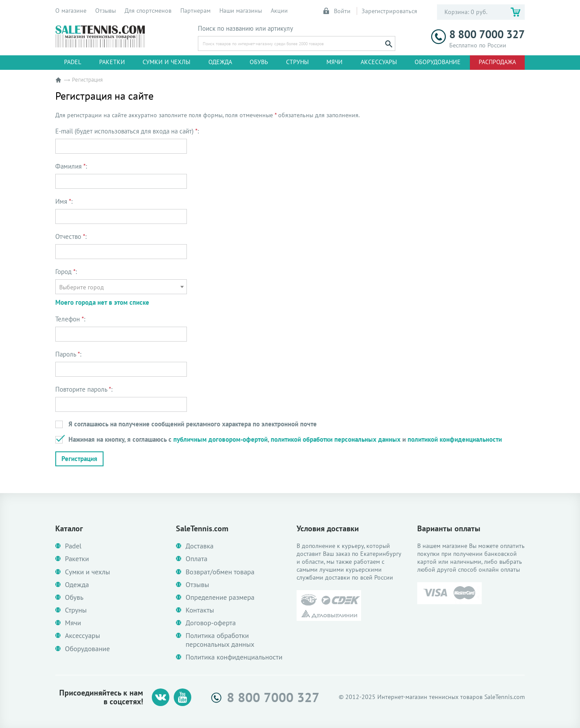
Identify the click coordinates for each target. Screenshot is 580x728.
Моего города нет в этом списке (102, 302)
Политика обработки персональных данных (220, 640)
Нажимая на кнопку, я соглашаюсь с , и (285, 439)
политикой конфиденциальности (455, 439)
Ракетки (112, 62)
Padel (73, 62)
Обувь (259, 62)
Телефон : (70, 319)
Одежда (220, 62)
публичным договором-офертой (220, 439)
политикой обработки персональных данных (336, 439)
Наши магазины (241, 11)
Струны (297, 62)
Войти (337, 11)
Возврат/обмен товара (220, 572)
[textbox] (121, 287)
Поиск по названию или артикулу (245, 29)
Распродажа (497, 62)
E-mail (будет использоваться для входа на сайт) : (127, 131)
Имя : (64, 202)
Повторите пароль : (84, 389)
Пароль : (68, 354)
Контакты (200, 610)
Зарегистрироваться (389, 11)
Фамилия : (71, 166)
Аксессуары (379, 62)
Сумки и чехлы (166, 62)
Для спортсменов (148, 11)
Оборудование (438, 62)
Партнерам (195, 11)
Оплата (197, 559)
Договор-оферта (211, 623)
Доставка (200, 546)
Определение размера (220, 597)
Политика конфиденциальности (234, 657)
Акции (279, 11)
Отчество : (71, 237)
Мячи (335, 62)
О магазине (71, 11)
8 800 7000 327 (478, 34)
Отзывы (106, 11)
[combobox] (121, 287)
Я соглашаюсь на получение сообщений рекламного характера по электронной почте (193, 424)
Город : (66, 272)
